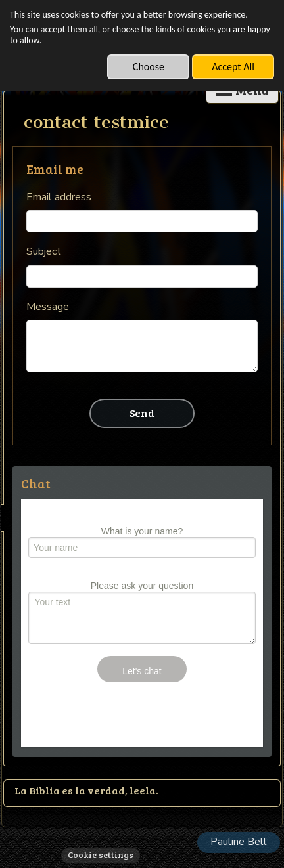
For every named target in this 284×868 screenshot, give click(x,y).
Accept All (233, 67)
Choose (149, 67)
